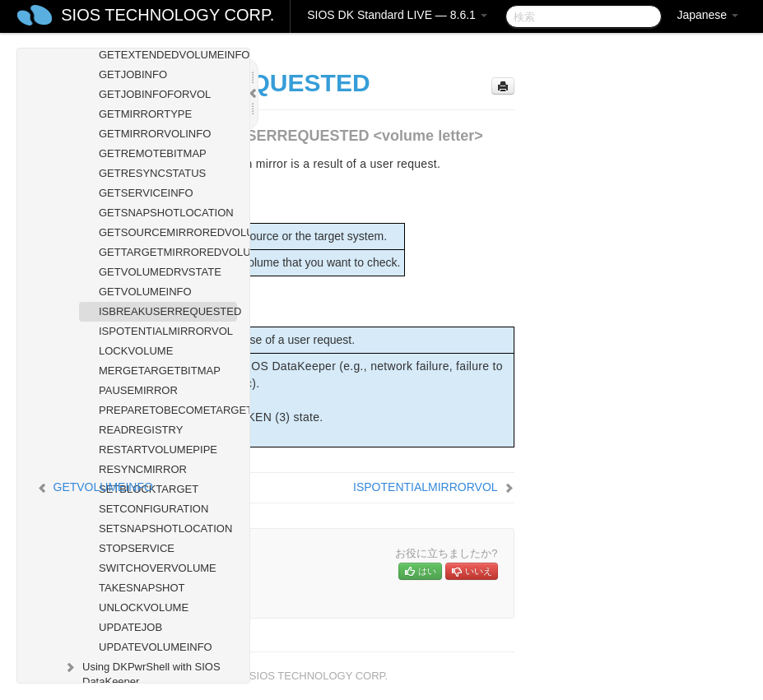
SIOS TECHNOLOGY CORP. (167, 15)
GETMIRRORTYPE (145, 114)
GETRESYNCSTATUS (152, 173)
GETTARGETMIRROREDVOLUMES (168, 252)
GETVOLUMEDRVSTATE (160, 272)
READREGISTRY (141, 430)
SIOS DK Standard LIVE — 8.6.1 (397, 15)
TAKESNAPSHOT (142, 588)
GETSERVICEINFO (146, 193)
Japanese (707, 15)
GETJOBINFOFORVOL (155, 94)
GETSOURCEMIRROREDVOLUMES (168, 232)
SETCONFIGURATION (154, 509)
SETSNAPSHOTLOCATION (165, 528)
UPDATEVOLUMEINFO (156, 647)
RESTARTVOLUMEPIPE (158, 450)
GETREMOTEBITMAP (153, 153)
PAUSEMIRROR (138, 390)
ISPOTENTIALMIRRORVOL (166, 331)
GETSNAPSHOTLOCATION (166, 213)
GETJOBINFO (133, 74)
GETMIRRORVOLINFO (155, 134)
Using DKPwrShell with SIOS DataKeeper (142, 672)
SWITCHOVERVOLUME (158, 568)
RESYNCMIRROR (143, 469)
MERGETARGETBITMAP (160, 371)
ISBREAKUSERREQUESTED (168, 311)
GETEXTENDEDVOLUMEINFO (168, 55)
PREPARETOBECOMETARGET (168, 410)
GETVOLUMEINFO (145, 292)
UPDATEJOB (130, 627)
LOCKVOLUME (136, 351)
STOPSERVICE (137, 548)
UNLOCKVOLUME (144, 607)
